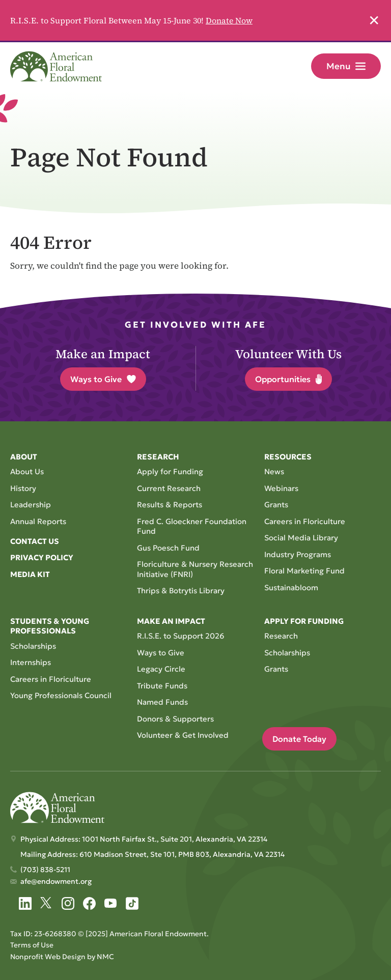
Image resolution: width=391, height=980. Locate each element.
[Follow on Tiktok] (132, 903)
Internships (31, 662)
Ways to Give (103, 379)
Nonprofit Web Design (48, 956)
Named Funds (162, 702)
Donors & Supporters (175, 719)
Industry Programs (298, 554)
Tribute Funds (162, 686)
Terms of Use (32, 945)
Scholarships (33, 646)
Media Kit (30, 574)
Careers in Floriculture (305, 521)
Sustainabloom (291, 587)
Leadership (31, 505)
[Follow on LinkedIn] (25, 903)
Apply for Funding (170, 471)
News (274, 471)
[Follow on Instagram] (68, 903)
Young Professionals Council (61, 695)
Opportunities (288, 379)
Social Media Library (301, 538)
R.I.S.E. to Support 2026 (181, 636)
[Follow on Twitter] (47, 903)
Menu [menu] (346, 66)
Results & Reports (170, 505)
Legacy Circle (161, 669)
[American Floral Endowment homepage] (56, 67)
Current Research (169, 488)
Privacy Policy (42, 558)
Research (281, 636)
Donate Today (299, 739)
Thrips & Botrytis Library (181, 590)
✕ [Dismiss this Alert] (374, 20)
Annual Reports (38, 521)
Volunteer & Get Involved (183, 735)
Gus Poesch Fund (169, 548)
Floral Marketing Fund (304, 571)
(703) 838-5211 (45, 870)
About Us (27, 471)
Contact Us (35, 541)
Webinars (281, 488)
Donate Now (229, 20)
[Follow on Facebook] (89, 903)
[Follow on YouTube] (111, 903)
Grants (276, 505)
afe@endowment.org (56, 881)
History (23, 488)
